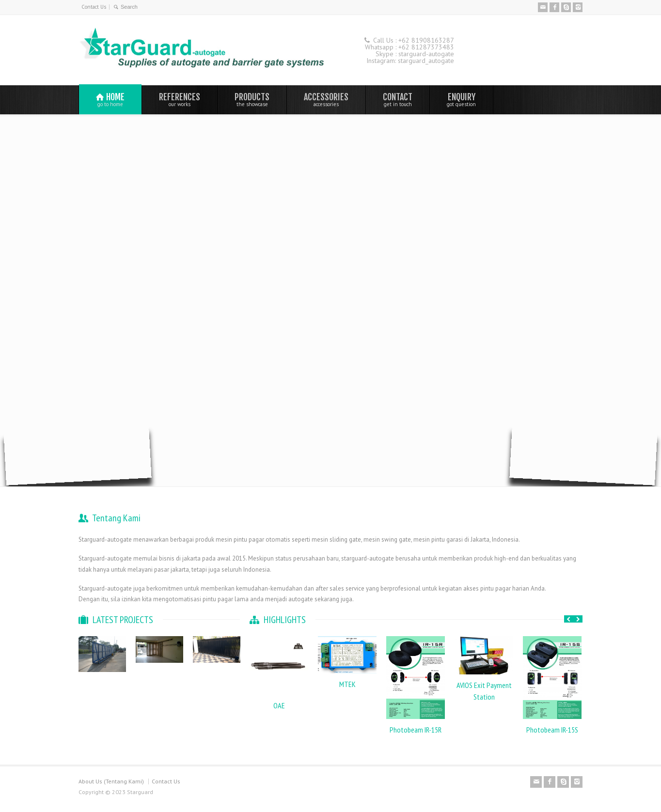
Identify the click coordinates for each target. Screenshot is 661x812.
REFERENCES (180, 99)
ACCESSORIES (326, 99)
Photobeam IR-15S (552, 730)
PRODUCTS (252, 99)
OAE (279, 705)
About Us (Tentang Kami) (111, 781)
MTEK (347, 684)
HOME (110, 100)
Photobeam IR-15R (416, 730)
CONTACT (398, 99)
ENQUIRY (461, 99)
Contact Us (94, 7)
